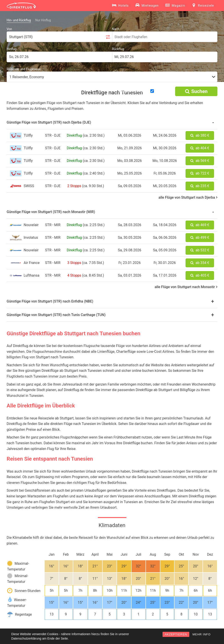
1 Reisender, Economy (27, 77)
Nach (116, 29)
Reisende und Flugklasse (24, 69)
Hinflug (12, 49)
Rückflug (118, 49)
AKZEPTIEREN (176, 634)
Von (9, 29)
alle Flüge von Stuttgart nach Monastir (186, 287)
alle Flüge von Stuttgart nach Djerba (188, 197)
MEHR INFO (201, 634)
